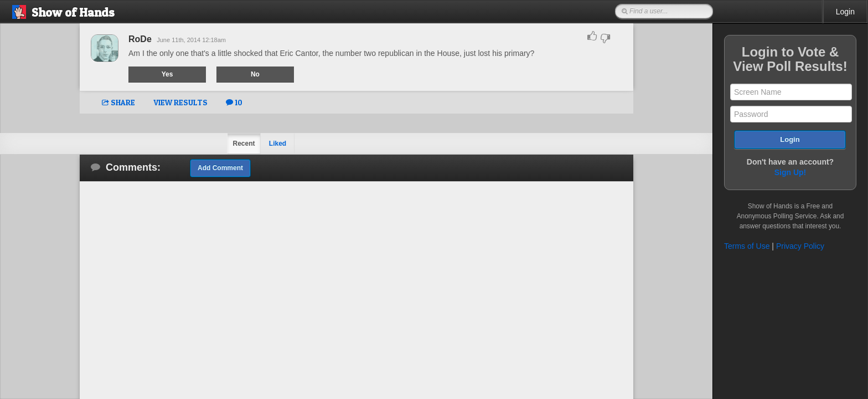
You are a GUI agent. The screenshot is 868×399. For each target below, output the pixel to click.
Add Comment (220, 168)
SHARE (118, 102)
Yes (167, 74)
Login (845, 12)
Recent (244, 144)
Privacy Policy (800, 246)
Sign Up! (790, 172)
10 (234, 102)
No (255, 74)
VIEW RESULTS (180, 102)
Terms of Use (747, 246)
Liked (278, 144)
